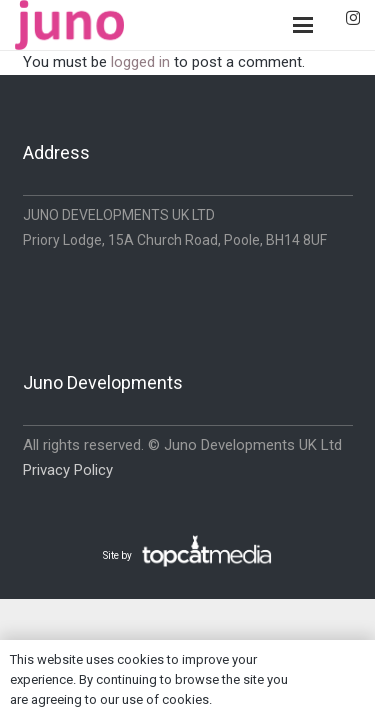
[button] (303, 25)
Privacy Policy (68, 470)
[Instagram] (353, 18)
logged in (140, 62)
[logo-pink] (69, 25)
